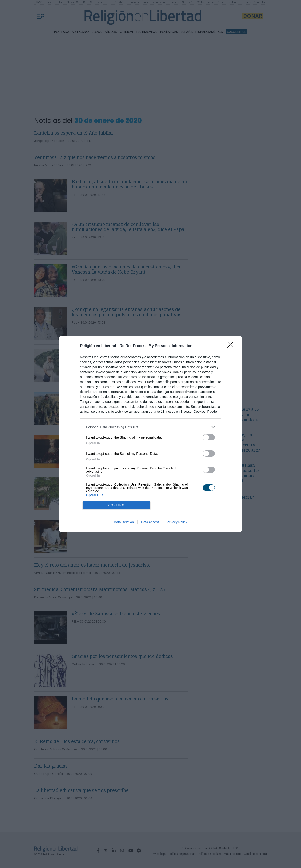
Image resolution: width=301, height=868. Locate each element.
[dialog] (150, 434)
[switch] (209, 437)
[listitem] (150, 427)
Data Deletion (124, 522)
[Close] (232, 346)
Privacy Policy (177, 522)
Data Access (150, 522)
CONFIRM (117, 506)
